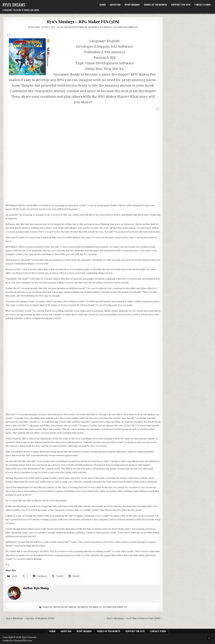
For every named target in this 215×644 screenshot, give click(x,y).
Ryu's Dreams (14, 5)
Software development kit (115, 607)
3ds (51, 607)
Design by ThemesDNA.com (17, 641)
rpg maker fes (95, 607)
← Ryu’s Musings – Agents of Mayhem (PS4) (29, 618)
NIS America (94, 27)
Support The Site (181, 5)
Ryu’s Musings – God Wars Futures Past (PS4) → (135, 618)
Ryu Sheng (35, 27)
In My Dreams (132, 5)
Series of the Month (155, 5)
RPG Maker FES (106, 27)
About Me (115, 5)
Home (103, 5)
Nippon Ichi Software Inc (76, 27)
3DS (62, 27)
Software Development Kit (126, 27)
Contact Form (202, 5)
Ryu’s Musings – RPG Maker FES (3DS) (83, 21)
